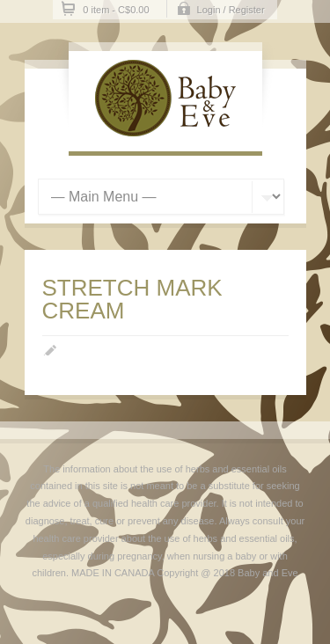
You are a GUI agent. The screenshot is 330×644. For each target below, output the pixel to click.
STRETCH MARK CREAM (132, 299)
